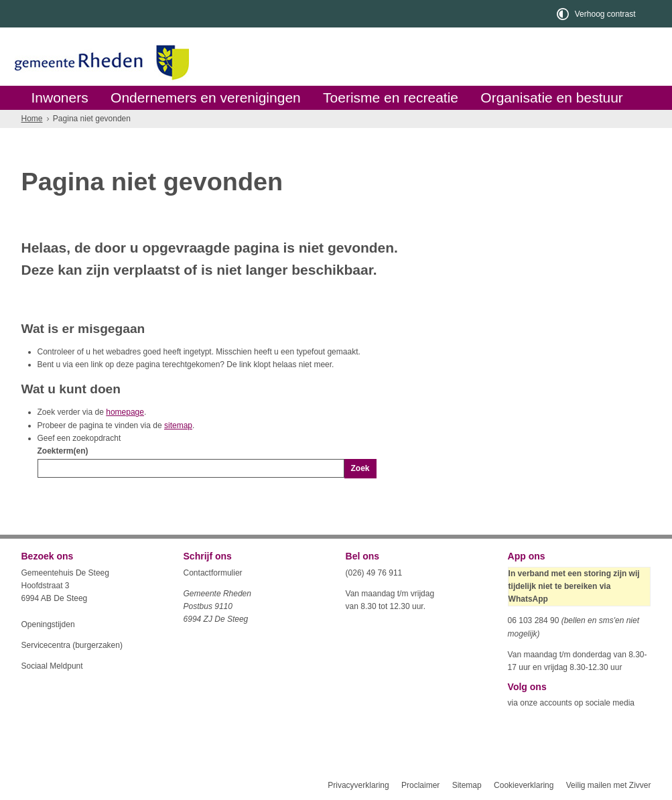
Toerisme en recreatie (391, 97)
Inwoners (60, 97)
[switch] (597, 14)
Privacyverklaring (358, 785)
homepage (125, 412)
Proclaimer (420, 785)
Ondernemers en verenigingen (206, 97)
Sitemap (467, 785)
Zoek (360, 468)
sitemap (178, 425)
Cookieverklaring (524, 785)
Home (32, 119)
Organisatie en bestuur (551, 97)
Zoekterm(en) (63, 451)
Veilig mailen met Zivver (609, 785)
